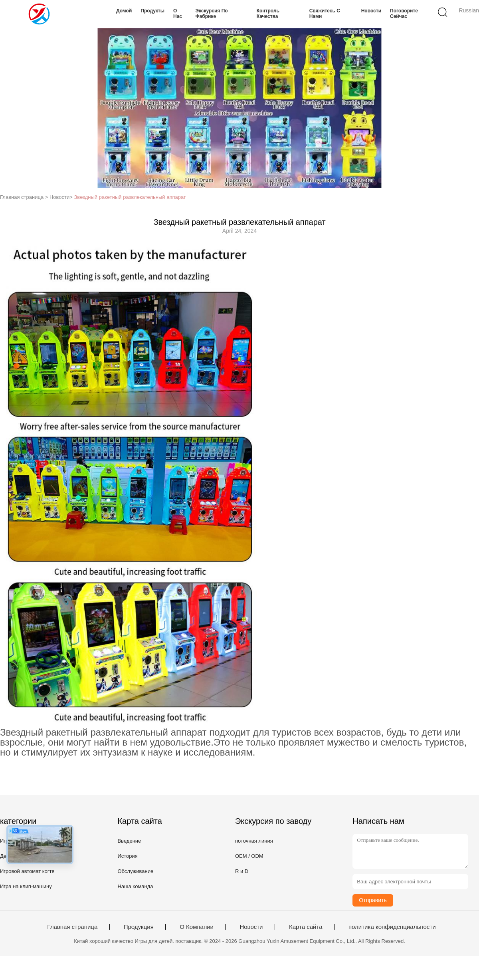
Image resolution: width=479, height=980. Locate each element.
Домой (124, 11)
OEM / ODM (249, 856)
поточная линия (254, 841)
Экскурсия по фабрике (211, 14)
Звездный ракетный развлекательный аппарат (130, 197)
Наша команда (135, 886)
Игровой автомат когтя (27, 871)
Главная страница (72, 927)
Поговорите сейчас (404, 14)
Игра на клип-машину (26, 886)
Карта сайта (306, 927)
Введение (129, 841)
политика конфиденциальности (392, 927)
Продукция (139, 927)
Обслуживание (135, 871)
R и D (242, 871)
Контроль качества (268, 14)
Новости (371, 11)
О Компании (197, 927)
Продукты (152, 11)
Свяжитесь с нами (325, 14)
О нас (178, 14)
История (127, 856)
